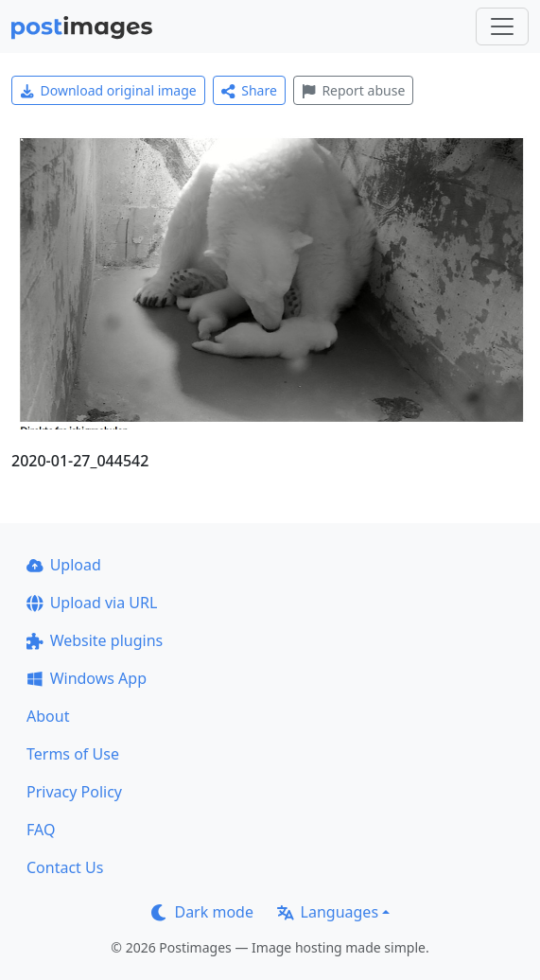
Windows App (87, 678)
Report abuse (353, 90)
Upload (64, 565)
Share (249, 90)
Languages (328, 912)
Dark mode (202, 912)
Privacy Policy (74, 792)
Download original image (108, 90)
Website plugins (95, 640)
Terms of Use (73, 754)
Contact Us (65, 867)
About (48, 716)
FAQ (41, 830)
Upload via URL (92, 603)
